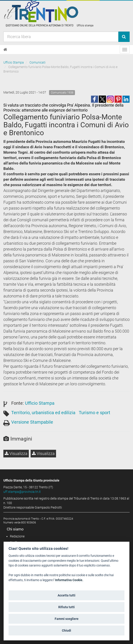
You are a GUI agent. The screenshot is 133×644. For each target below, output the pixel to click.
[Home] (5, 50)
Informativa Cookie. (69, 580)
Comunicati (37, 62)
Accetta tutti (66, 595)
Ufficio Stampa (14, 62)
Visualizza (16, 453)
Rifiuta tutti (66, 607)
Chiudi (66, 630)
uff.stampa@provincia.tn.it (22, 492)
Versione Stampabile (32, 422)
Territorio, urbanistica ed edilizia (43, 413)
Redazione (17, 536)
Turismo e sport (95, 413)
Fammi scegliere (67, 619)
